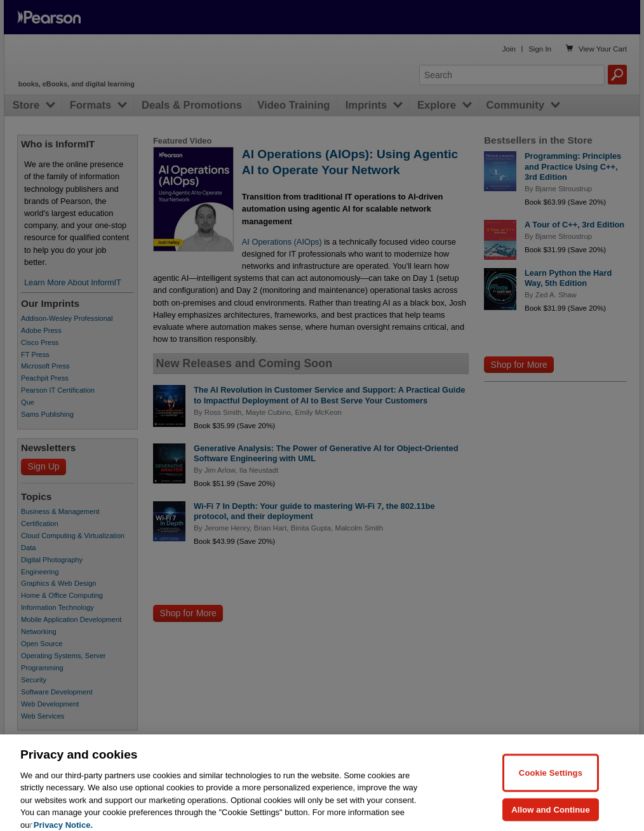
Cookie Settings (551, 787)
